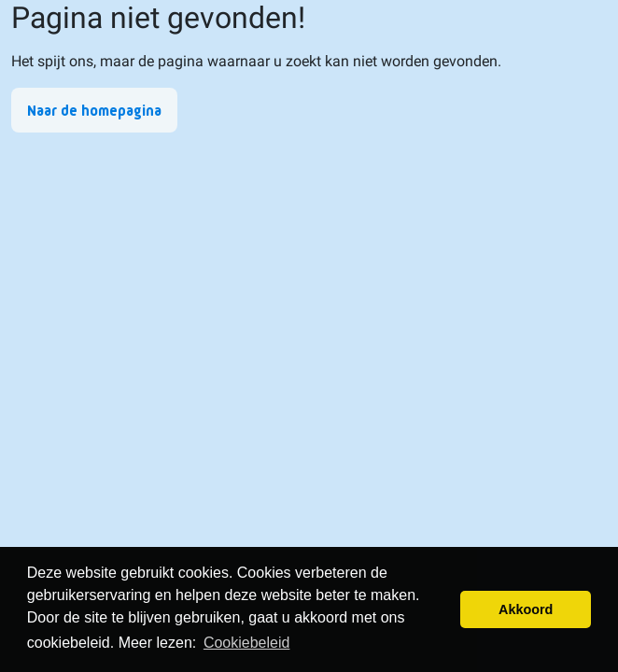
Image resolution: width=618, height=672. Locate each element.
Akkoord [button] (526, 609)
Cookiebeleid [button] (247, 643)
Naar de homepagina (94, 111)
